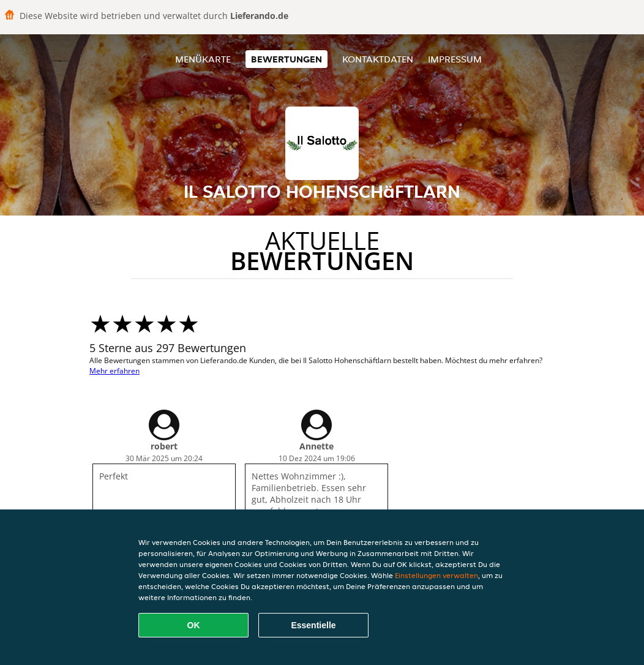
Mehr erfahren (114, 371)
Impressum (455, 59)
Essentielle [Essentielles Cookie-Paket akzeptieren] (313, 625)
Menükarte (203, 59)
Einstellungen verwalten (436, 575)
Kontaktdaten (378, 59)
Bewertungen (286, 59)
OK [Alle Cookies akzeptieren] (194, 625)
